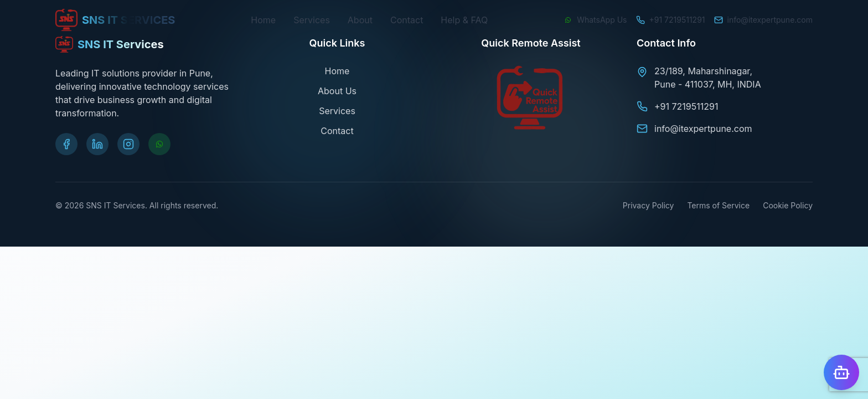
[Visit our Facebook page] (66, 144)
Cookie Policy (788, 205)
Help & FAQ (464, 20)
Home (263, 20)
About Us (337, 91)
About (360, 20)
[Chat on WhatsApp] (595, 20)
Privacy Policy (649, 205)
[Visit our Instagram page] (128, 144)
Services (312, 20)
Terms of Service (718, 205)
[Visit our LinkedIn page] (97, 144)
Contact (407, 20)
